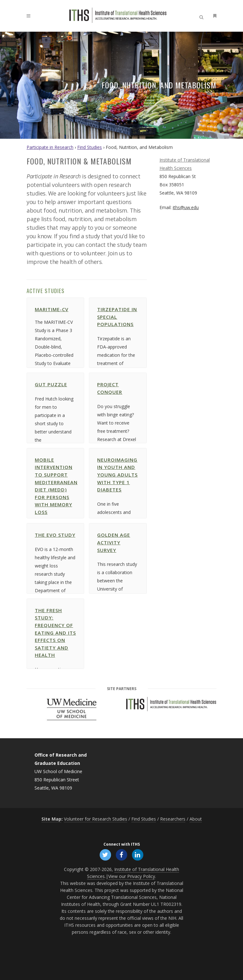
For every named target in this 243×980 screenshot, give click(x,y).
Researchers (173, 819)
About (196, 819)
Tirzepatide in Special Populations (133, 317)
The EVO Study (71, 535)
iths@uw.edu (186, 207)
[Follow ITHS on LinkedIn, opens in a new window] (138, 854)
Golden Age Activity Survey (130, 542)
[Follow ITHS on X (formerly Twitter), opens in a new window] (105, 854)
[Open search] (202, 16)
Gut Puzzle (67, 384)
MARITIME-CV (68, 309)
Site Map (51, 819)
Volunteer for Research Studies (96, 819)
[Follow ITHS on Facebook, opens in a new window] (121, 854)
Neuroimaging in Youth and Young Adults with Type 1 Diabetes (134, 475)
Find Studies (90, 147)
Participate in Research (50, 147)
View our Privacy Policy (132, 876)
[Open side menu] (214, 16)
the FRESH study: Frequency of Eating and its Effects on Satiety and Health (72, 633)
